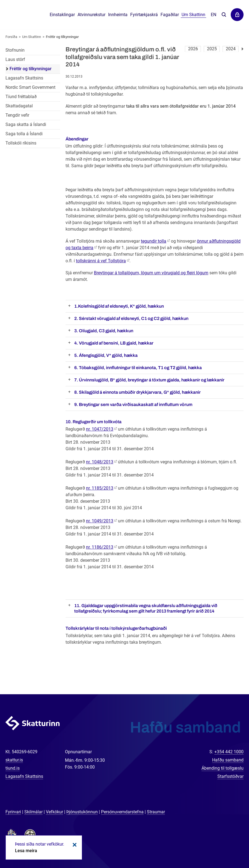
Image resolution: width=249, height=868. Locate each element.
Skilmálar (33, 812)
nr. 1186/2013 (100, 547)
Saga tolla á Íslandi (24, 134)
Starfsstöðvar (230, 776)
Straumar (156, 812)
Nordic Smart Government (30, 87)
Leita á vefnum (224, 15)
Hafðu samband (228, 760)
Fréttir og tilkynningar (62, 37)
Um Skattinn (32, 37)
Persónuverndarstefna (122, 812)
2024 (231, 49)
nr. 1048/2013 (100, 462)
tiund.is (13, 768)
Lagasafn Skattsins (24, 78)
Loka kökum (74, 845)
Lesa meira (26, 851)
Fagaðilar (170, 15)
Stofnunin (15, 50)
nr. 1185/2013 (100, 488)
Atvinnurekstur (91, 15)
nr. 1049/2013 (100, 521)
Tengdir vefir (17, 115)
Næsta (243, 49)
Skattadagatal (19, 106)
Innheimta (118, 15)
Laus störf (15, 59)
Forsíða (11, 37)
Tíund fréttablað (21, 97)
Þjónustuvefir (237, 15)
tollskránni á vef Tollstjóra (101, 261)
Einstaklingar (62, 15)
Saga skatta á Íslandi (26, 124)
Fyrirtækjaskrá (144, 15)
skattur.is (14, 760)
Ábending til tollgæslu (223, 768)
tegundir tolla (154, 241)
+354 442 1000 (229, 752)
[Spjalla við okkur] (227, 846)
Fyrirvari (13, 812)
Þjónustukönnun (82, 812)
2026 (193, 49)
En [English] (214, 15)
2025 (212, 49)
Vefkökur (54, 812)
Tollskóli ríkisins (21, 143)
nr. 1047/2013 (100, 429)
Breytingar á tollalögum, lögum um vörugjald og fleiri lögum (151, 273)
